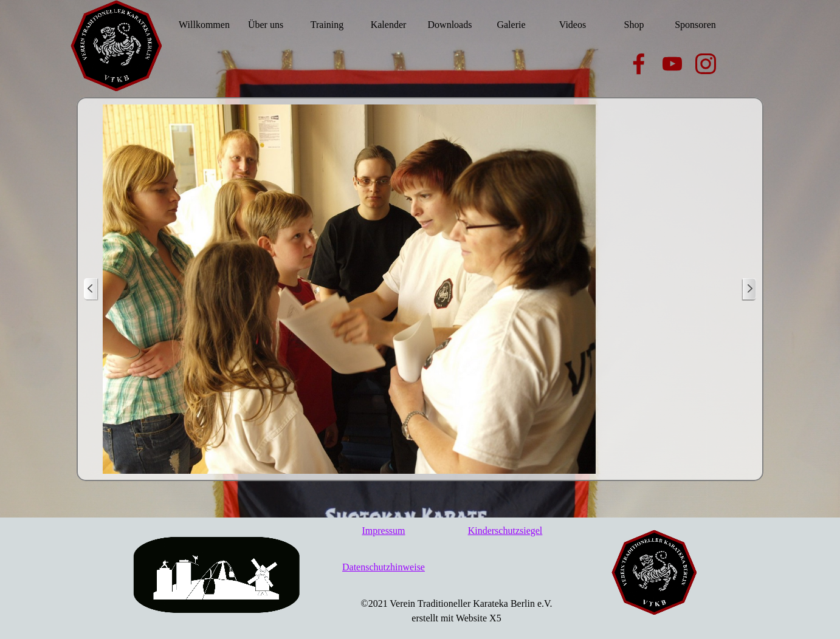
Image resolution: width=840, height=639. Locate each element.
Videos (573, 25)
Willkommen (204, 25)
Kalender (389, 25)
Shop (634, 25)
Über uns (266, 25)
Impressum (383, 531)
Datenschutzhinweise (384, 567)
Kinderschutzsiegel (505, 531)
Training (327, 25)
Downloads (450, 25)
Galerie (511, 25)
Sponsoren (695, 25)
